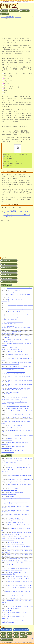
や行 (17, 637)
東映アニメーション (8, 268)
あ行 (4, 633)
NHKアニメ (18, 17)
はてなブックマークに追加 (22, 630)
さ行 (17, 633)
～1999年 (5, 11)
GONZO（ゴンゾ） (8, 278)
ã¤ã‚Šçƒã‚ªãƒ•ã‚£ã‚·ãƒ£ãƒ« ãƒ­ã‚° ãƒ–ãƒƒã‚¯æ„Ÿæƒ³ (19, 417)
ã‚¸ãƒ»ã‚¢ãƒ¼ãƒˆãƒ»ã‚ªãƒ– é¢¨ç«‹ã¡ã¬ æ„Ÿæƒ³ (18, 408)
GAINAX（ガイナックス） (9, 282)
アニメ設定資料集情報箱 (7, 17)
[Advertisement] (17, 28)
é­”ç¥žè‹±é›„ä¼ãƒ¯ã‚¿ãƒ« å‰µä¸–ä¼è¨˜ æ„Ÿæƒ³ (18, 354)
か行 (10, 633)
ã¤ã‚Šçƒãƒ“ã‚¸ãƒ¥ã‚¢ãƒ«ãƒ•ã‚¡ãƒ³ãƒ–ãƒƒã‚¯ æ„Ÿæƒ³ (19, 415)
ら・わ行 (24, 637)
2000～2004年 (15, 11)
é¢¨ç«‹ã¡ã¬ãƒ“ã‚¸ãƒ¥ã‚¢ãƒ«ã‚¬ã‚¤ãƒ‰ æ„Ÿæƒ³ (18, 406)
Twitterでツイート (7, 630)
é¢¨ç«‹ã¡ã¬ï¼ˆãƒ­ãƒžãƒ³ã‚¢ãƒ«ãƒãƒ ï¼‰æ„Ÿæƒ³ (19, 297)
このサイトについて (8, 640)
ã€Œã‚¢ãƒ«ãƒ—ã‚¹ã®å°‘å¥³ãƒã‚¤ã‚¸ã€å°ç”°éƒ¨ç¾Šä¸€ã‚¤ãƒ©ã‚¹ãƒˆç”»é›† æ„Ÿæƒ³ (16, 328)
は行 (4, 637)
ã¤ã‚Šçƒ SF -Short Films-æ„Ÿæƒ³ (15, 425)
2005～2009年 (25, 11)
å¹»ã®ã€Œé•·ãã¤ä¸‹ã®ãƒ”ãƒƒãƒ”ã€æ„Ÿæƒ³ (19, 294)
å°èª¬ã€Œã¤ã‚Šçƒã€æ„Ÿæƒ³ (15, 428)
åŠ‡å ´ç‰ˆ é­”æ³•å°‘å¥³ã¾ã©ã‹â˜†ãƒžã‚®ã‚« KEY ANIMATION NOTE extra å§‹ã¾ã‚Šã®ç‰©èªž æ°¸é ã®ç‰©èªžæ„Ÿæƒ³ (16, 368)
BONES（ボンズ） (7, 275)
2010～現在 (5, 14)
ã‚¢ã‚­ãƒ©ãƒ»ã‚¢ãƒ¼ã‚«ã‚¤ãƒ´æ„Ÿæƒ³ (15, 352)
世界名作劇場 (6, 271)
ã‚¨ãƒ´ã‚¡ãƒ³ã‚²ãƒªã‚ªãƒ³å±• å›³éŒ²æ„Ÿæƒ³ (16, 311)
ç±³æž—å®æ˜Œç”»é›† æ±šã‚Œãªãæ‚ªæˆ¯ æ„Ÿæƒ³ (19, 288)
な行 (30, 633)
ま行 (10, 637)
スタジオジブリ (7, 261)
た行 (23, 633)
